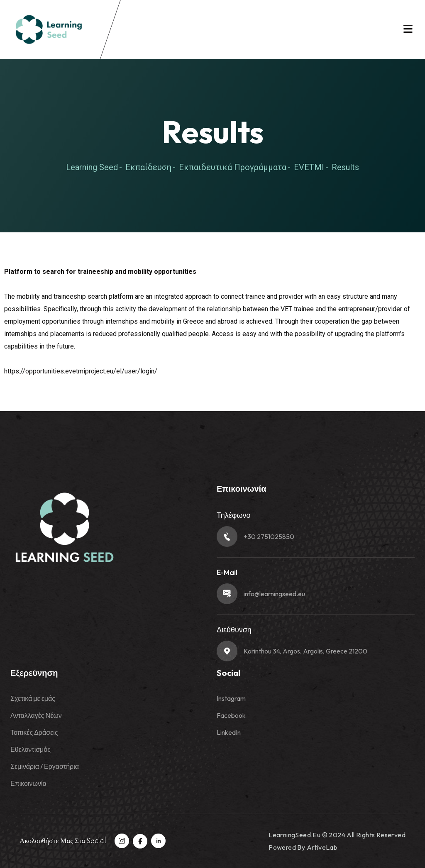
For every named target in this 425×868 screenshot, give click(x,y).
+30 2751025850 (269, 536)
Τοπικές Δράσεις (34, 732)
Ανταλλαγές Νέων (36, 715)
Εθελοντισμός (31, 749)
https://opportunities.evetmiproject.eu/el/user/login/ (81, 371)
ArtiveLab (322, 847)
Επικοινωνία (28, 783)
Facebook (231, 715)
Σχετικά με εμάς (33, 698)
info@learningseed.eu (274, 594)
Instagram (231, 698)
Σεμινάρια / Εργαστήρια (45, 766)
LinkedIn (229, 732)
